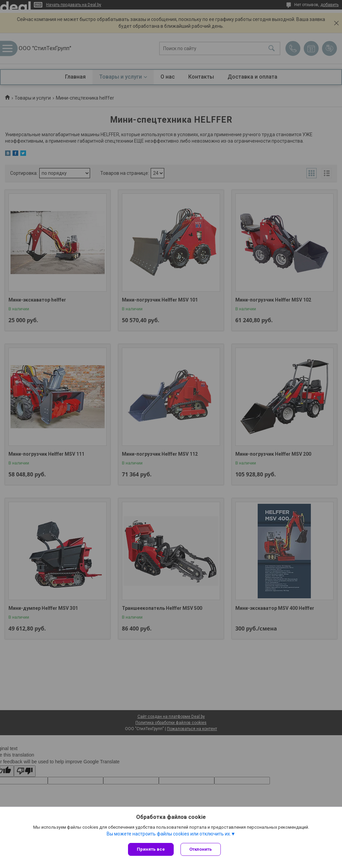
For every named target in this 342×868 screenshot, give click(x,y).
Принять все (151, 849)
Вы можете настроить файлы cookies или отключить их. (169, 834)
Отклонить (201, 849)
